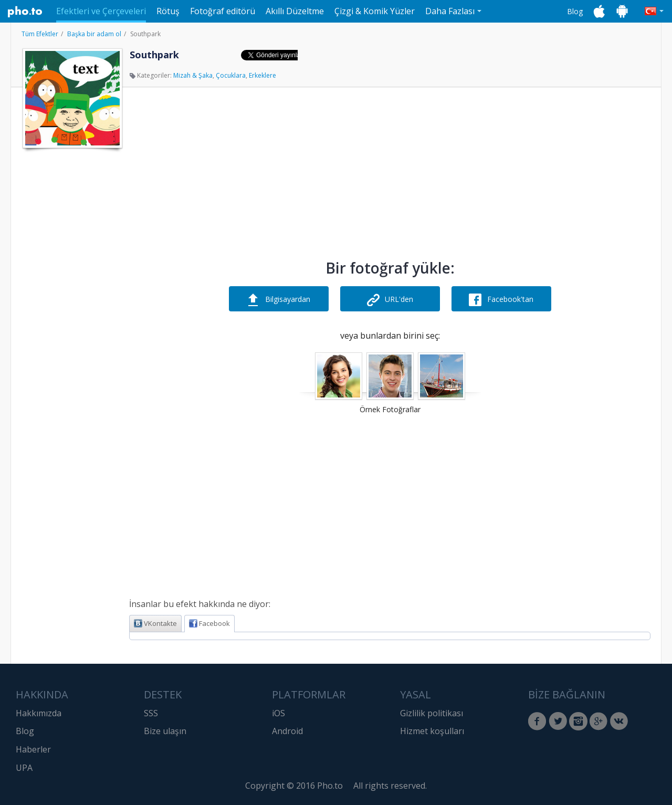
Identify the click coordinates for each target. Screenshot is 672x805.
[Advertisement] (71, 311)
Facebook (209, 623)
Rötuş (168, 11)
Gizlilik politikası (432, 713)
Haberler (33, 749)
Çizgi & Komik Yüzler (375, 11)
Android (287, 731)
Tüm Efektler (40, 34)
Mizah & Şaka (193, 75)
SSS (151, 713)
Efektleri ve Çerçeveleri (101, 11)
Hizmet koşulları (432, 731)
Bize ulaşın (165, 731)
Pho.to (25, 12)
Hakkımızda (39, 713)
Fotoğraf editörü (223, 11)
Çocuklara (231, 75)
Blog (575, 11)
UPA (24, 768)
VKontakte (155, 623)
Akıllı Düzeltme (295, 11)
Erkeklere (262, 75)
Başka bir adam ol (94, 34)
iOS (279, 713)
